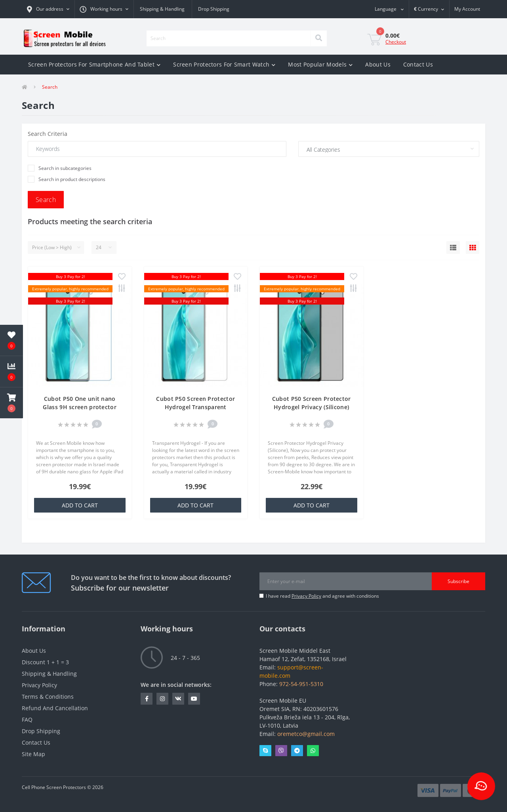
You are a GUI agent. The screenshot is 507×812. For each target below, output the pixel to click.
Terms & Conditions (48, 697)
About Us (378, 64)
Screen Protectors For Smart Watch (224, 64)
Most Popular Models (320, 64)
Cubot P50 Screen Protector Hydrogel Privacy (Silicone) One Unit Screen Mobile (312, 407)
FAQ (27, 720)
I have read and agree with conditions (322, 596)
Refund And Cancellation (55, 708)
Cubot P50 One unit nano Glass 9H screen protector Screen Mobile (80, 407)
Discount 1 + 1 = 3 (45, 662)
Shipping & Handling (162, 9)
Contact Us (418, 64)
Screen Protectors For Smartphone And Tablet (94, 64)
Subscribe (458, 581)
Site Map (33, 754)
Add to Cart (80, 505)
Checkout (396, 42)
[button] (48, 9)
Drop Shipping (214, 9)
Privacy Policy (306, 596)
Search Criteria (48, 134)
